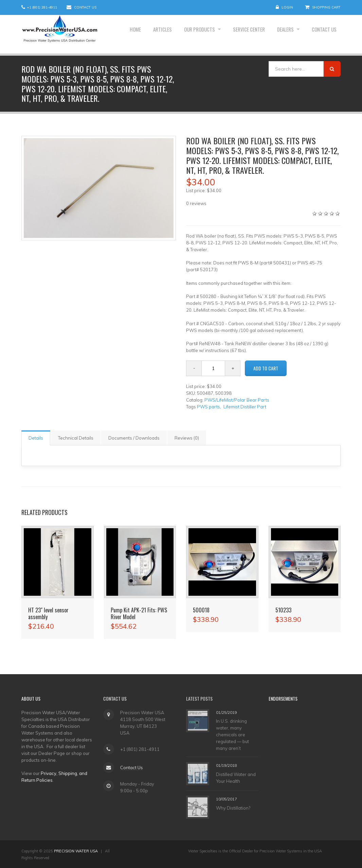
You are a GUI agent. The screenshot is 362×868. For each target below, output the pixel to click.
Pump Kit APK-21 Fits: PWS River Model (139, 613)
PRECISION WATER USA (76, 851)
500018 (201, 610)
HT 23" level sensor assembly (48, 613)
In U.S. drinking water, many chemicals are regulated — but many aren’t (232, 735)
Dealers (280, 34)
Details (36, 438)
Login (287, 7)
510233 (283, 610)
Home (115, 34)
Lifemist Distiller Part (245, 407)
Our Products (187, 34)
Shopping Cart (326, 7)
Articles (145, 34)
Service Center (240, 34)
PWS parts (209, 407)
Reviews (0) (187, 438)
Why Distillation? (233, 808)
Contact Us (85, 7)
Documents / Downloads (134, 438)
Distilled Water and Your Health (236, 778)
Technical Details (76, 438)
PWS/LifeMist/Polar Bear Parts (237, 400)
